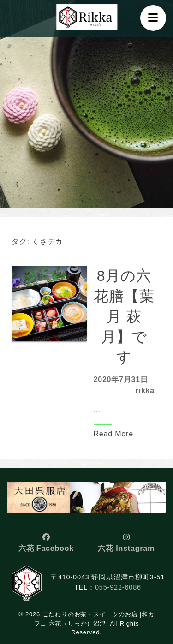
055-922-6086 (118, 587)
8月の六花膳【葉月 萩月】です (124, 316)
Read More (113, 434)
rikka (145, 391)
